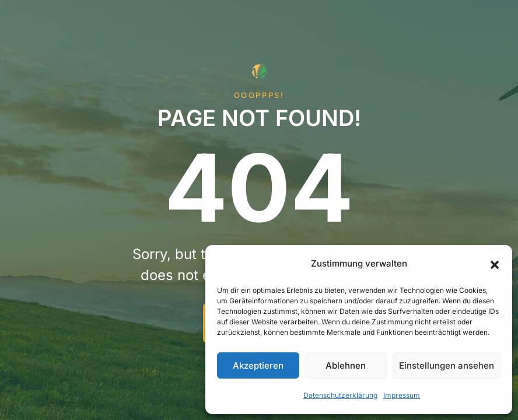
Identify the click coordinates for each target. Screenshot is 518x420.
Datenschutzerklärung (340, 395)
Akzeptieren (258, 365)
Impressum (402, 395)
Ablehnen (346, 365)
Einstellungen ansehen (447, 365)
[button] (495, 264)
